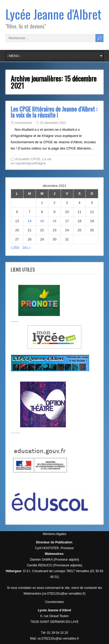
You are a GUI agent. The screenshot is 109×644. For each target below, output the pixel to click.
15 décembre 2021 (53, 123)
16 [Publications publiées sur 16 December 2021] (54, 221)
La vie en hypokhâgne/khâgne (31, 161)
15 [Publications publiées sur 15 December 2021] (42, 221)
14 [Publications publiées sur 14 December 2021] (30, 221)
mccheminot (23, 123)
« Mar (15, 247)
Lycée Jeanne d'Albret (53, 14)
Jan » (26, 247)
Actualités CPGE (28, 159)
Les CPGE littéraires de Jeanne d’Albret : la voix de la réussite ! (54, 112)
